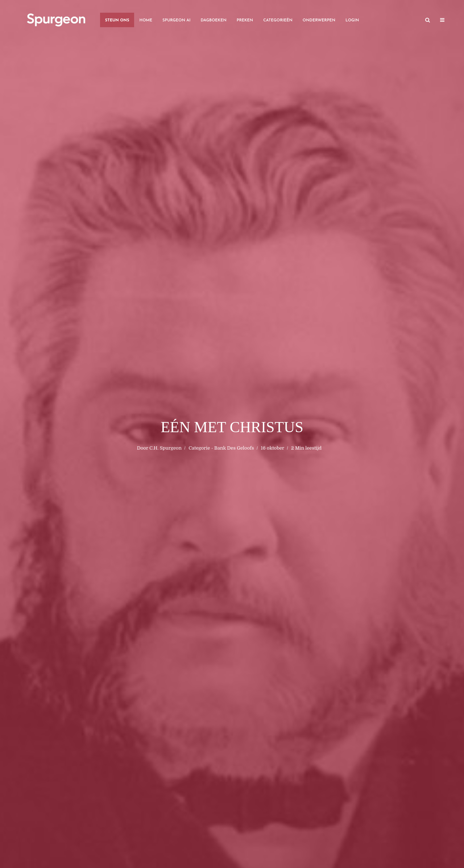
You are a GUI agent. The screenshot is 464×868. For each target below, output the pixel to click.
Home (146, 20)
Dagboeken (213, 20)
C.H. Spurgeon (165, 448)
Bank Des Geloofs (234, 448)
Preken (245, 20)
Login (352, 20)
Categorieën (278, 20)
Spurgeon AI (176, 20)
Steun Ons (117, 20)
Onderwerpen (319, 20)
